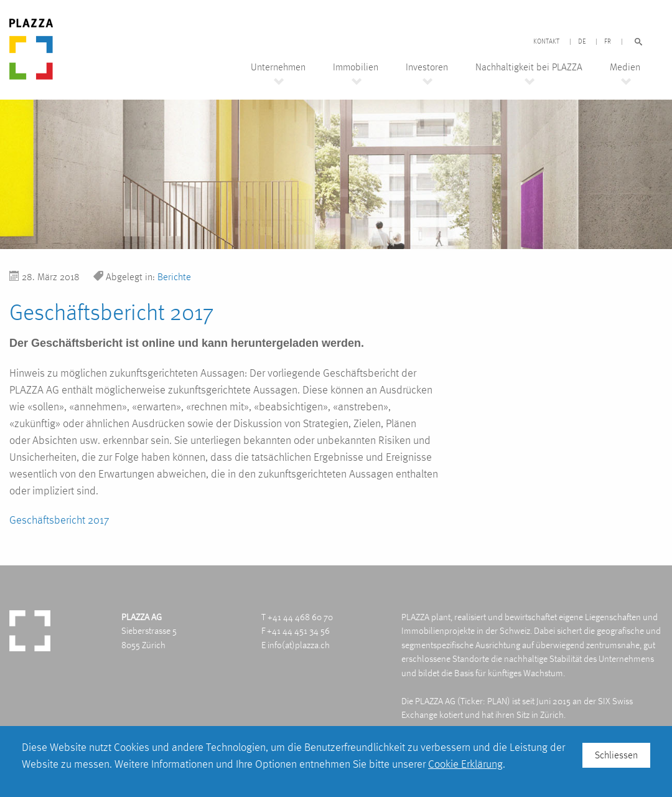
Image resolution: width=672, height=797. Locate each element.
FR (608, 42)
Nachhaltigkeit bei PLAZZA (529, 67)
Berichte (174, 277)
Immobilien (356, 67)
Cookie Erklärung (465, 764)
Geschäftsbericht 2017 (59, 520)
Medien (625, 67)
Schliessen (616, 755)
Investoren (427, 67)
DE (582, 42)
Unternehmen (278, 67)
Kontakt (546, 42)
